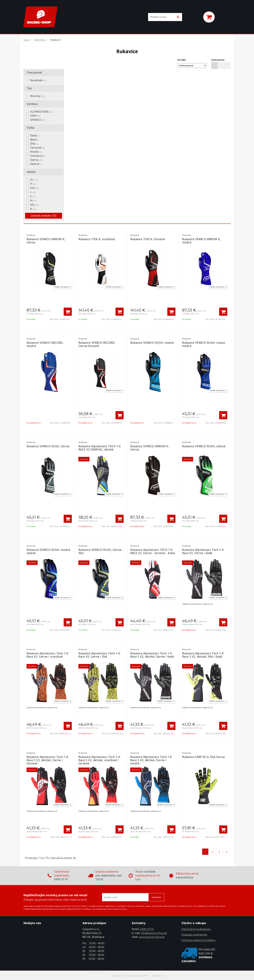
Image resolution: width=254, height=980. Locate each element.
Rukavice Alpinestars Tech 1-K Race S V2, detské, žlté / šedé (203, 655)
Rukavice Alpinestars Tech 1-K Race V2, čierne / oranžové (47, 655)
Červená (37, 148)
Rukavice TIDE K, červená (147, 239)
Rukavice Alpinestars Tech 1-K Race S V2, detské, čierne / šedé (152, 655)
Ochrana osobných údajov (198, 940)
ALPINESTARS (42, 112)
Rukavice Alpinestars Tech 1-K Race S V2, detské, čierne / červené (47, 760)
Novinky (37, 96)
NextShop (117, 975)
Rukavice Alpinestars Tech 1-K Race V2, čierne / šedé (203, 551)
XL (34, 180)
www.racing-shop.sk (152, 937)
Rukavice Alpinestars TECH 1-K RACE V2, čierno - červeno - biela (153, 551)
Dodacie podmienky (194, 935)
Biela (35, 140)
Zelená (36, 164)
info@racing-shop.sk (154, 933)
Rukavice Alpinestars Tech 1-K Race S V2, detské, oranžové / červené (99, 760)
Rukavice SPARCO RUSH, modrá (152, 343)
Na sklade (38, 80)
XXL (35, 205)
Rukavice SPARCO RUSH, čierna (48, 446)
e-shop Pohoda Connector (136, 975)
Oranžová (38, 156)
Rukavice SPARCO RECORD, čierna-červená (97, 344)
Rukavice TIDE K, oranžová (97, 239)
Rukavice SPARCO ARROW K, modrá (201, 241)
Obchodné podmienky (196, 929)
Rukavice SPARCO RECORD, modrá (45, 344)
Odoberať (156, 897)
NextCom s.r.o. (159, 975)
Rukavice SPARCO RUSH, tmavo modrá (204, 344)
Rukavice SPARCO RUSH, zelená (204, 446)
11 (33, 184)
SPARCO (38, 120)
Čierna (36, 160)
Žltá (34, 144)
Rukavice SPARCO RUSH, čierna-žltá (100, 551)
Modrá (36, 152)
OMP (35, 116)
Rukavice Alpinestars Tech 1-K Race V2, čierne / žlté (99, 655)
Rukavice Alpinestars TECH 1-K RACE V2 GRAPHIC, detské (100, 448)
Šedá (35, 136)
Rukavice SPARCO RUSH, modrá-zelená (49, 551)
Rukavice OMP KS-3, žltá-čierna (203, 757)
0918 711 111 (147, 929)
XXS (35, 188)
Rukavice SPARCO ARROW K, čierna (46, 241)
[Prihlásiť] (196, 18)
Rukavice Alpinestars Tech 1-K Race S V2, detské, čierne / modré (151, 760)
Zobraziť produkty (44, 216)
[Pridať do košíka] (68, 312)
